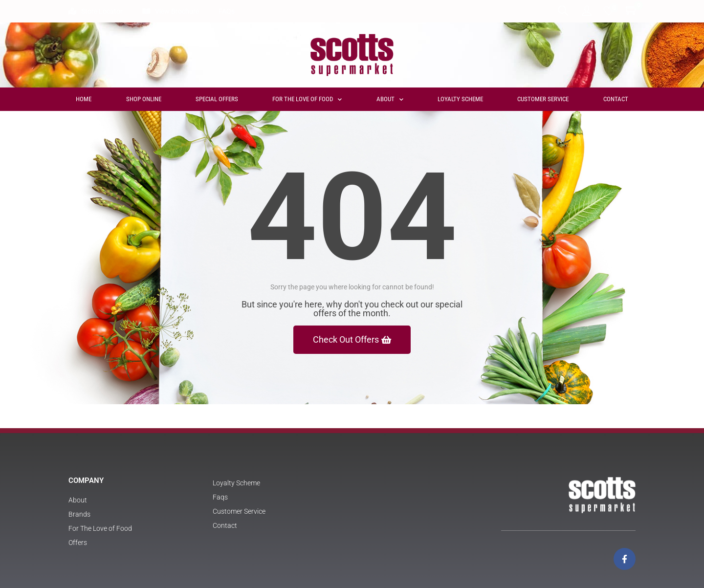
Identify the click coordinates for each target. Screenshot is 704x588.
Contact (616, 99)
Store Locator (96, 11)
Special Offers (217, 99)
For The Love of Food (307, 99)
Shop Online (144, 99)
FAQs (227, 11)
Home (84, 99)
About (390, 99)
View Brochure (171, 11)
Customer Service (543, 99)
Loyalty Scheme (460, 99)
